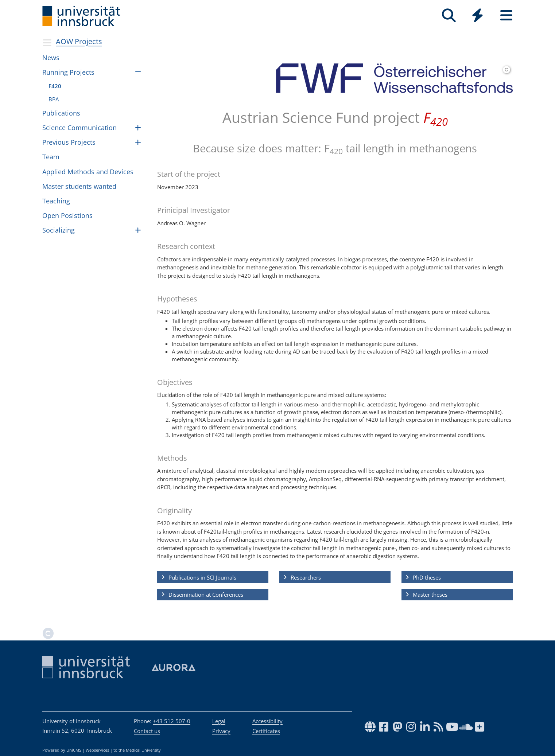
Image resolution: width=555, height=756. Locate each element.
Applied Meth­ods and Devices (88, 172)
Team (51, 157)
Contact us (147, 731)
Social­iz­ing (59, 230)
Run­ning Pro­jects (68, 72)
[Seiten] (506, 15)
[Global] (478, 16)
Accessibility (267, 721)
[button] (213, 577)
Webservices (97, 750)
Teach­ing (56, 201)
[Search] (449, 15)
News (51, 58)
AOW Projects (79, 41)
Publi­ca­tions (61, 113)
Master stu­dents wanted (79, 186)
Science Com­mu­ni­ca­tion (79, 128)
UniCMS (74, 750)
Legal (219, 721)
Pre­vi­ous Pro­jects (69, 142)
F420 (55, 86)
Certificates (266, 731)
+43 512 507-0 (172, 721)
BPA (54, 99)
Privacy (221, 731)
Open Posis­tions (67, 215)
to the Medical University (137, 750)
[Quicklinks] (478, 15)
